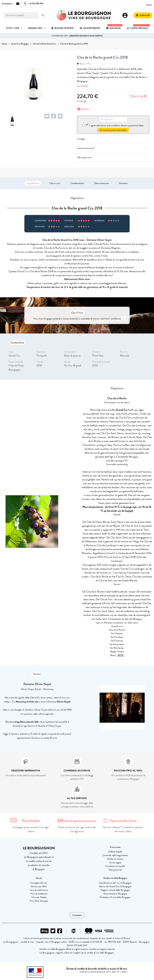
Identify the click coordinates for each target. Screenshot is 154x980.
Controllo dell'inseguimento (115, 855)
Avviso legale (115, 863)
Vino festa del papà (39, 901)
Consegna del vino (39, 883)
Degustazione (33, 183)
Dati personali (115, 870)
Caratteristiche (77, 183)
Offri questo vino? (113, 157)
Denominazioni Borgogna (115, 894)
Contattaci (77, 915)
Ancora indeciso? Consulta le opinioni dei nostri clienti (123, 829)
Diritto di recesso (115, 859)
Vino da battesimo (39, 894)
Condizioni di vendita (115, 866)
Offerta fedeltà (115, 852)
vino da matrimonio (39, 890)
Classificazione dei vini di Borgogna (115, 883)
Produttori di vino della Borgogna (115, 897)
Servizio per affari (39, 886)
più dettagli (82, 86)
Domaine (123, 183)
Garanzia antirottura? (113, 148)
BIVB (121, 655)
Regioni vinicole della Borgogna (115, 890)
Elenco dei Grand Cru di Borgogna (115, 886)
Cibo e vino (55, 183)
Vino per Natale (39, 897)
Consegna (113, 139)
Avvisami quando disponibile (113, 130)
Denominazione (101, 183)
